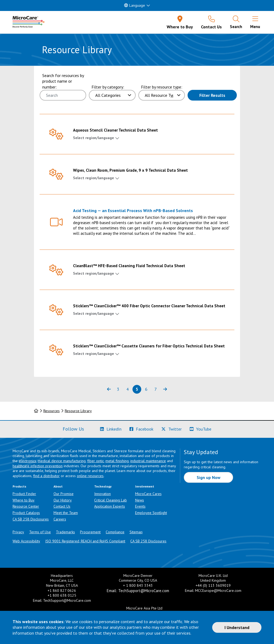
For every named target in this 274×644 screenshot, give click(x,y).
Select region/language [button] (94, 138)
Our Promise (64, 494)
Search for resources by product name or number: (63, 81)
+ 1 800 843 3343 (138, 585)
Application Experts (110, 506)
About (58, 486)
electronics (27, 461)
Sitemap (136, 532)
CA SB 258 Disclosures (31, 519)
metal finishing (117, 461)
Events (140, 506)
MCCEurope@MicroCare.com (218, 591)
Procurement (90, 532)
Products (19, 486)
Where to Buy (24, 500)
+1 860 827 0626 (62, 591)
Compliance (115, 532)
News (140, 500)
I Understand (237, 627)
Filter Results (212, 95)
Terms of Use (40, 532)
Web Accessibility (26, 541)
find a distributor (46, 476)
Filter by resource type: (162, 87)
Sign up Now (209, 477)
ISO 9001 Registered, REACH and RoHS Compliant (85, 541)
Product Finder (24, 494)
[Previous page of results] (109, 389)
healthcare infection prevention (38, 466)
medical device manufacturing (62, 461)
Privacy (18, 532)
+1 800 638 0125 (62, 595)
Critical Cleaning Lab (111, 500)
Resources (52, 411)
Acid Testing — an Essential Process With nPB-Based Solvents (133, 210)
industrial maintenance (148, 461)
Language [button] (135, 5)
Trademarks (65, 532)
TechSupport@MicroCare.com (67, 600)
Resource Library (78, 411)
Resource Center (26, 506)
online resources (90, 476)
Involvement (145, 486)
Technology (103, 486)
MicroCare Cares (148, 494)
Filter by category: (108, 87)
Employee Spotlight (151, 513)
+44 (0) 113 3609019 (213, 585)
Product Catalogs (26, 513)
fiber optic (96, 461)
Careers (60, 519)
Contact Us (62, 506)
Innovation (102, 494)
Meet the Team (66, 513)
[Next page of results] (165, 389)
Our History (63, 500)
